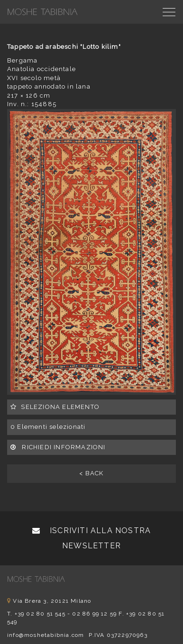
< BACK (91, 473)
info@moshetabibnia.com (46, 635)
